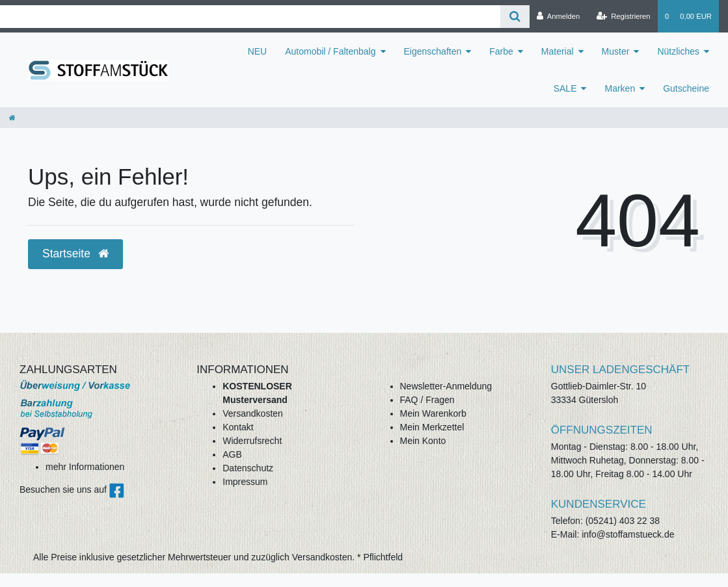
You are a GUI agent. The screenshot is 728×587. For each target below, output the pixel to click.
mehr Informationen (85, 467)
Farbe (501, 51)
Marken (620, 88)
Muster (616, 51)
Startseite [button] (75, 254)
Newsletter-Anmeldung (446, 386)
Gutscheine (686, 88)
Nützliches (678, 51)
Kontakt (238, 427)
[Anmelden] (559, 16)
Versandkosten (253, 413)
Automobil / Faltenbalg (330, 51)
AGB (232, 454)
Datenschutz (248, 468)
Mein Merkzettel (432, 427)
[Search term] (250, 17)
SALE (565, 88)
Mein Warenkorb (433, 413)
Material (558, 51)
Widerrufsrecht (252, 441)
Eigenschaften (433, 51)
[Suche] (515, 17)
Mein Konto (423, 441)
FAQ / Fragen (427, 400)
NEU (258, 51)
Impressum (245, 482)
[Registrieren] (623, 16)
